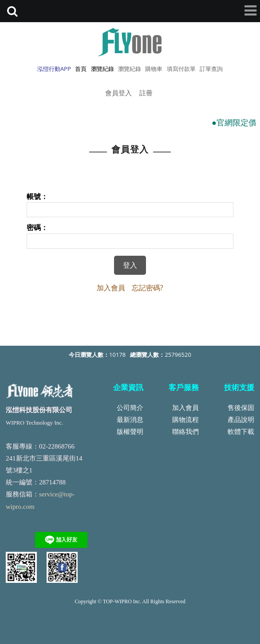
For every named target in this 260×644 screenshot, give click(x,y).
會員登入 (118, 93)
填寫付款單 (181, 69)
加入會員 (111, 288)
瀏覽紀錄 (130, 69)
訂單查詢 (211, 69)
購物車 (154, 69)
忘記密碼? (148, 288)
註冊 (146, 93)
